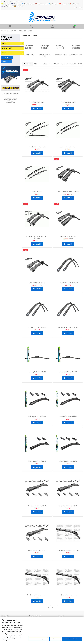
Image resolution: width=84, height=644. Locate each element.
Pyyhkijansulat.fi (7, 6)
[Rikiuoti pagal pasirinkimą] (71, 64)
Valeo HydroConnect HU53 (37, 372)
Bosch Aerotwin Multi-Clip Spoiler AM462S (37, 237)
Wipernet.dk (64, 4)
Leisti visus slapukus (72, 639)
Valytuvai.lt (6, 4)
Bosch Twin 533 (37, 192)
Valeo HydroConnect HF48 (37, 461)
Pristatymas (5, 2)
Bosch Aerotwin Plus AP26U (37, 506)
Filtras (27, 64)
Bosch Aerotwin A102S (68, 102)
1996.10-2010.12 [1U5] (29, 55)
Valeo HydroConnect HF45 (68, 461)
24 (80, 64)
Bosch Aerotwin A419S (37, 102)
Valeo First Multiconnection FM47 (68, 595)
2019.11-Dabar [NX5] (76, 55)
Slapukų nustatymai (39, 639)
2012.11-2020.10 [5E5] (60, 55)
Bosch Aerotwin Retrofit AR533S (68, 192)
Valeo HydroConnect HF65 (37, 417)
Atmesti (55, 639)
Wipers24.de (19, 6)
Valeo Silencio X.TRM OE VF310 (68, 327)
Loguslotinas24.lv (41, 4)
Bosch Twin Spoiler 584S (37, 147)
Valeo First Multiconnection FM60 (68, 550)
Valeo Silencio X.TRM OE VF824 (68, 283)
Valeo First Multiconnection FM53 (37, 595)
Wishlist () (79, 8)
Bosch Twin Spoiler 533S (68, 147)
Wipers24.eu (16, 4)
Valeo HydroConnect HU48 (68, 372)
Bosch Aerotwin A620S (37, 283)
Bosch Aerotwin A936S (68, 236)
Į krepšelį (37, 108)
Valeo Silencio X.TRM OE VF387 (37, 327)
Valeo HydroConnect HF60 (68, 417)
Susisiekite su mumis (17, 2)
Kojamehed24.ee (28, 4)
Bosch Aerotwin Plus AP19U (37, 550)
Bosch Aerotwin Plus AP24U (68, 506)
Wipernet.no (74, 4)
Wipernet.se (53, 4)
